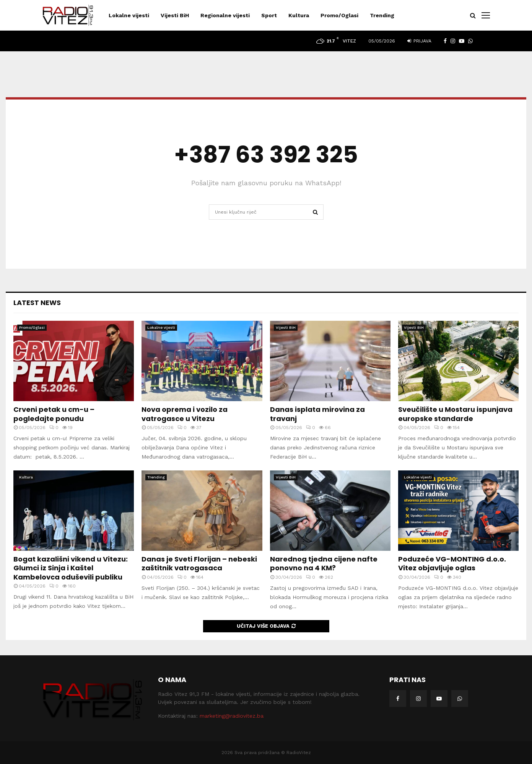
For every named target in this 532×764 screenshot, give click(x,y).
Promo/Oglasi (339, 15)
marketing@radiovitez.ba (232, 716)
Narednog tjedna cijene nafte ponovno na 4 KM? (324, 563)
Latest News (37, 303)
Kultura (299, 15)
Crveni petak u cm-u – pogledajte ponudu (54, 414)
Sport (269, 15)
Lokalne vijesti (129, 15)
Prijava (419, 41)
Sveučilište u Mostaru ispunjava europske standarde (455, 414)
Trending (382, 15)
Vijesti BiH (175, 15)
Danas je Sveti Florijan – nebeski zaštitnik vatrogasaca (199, 563)
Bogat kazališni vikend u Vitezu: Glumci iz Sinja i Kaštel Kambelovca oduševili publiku (71, 568)
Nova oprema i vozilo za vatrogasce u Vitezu (185, 414)
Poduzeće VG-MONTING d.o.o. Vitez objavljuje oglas (452, 563)
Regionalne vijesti (225, 15)
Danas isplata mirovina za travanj (317, 414)
